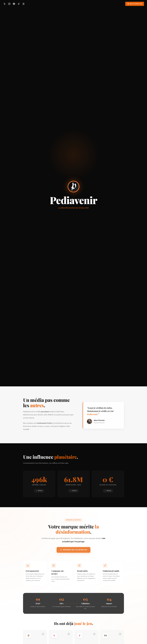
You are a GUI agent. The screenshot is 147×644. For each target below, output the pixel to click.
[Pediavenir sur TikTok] (19, 4)
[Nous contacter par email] (135, 4)
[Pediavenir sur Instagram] (9, 4)
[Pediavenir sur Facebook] (14, 4)
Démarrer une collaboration (74, 552)
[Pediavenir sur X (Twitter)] (4, 4)
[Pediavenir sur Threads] (24, 4)
